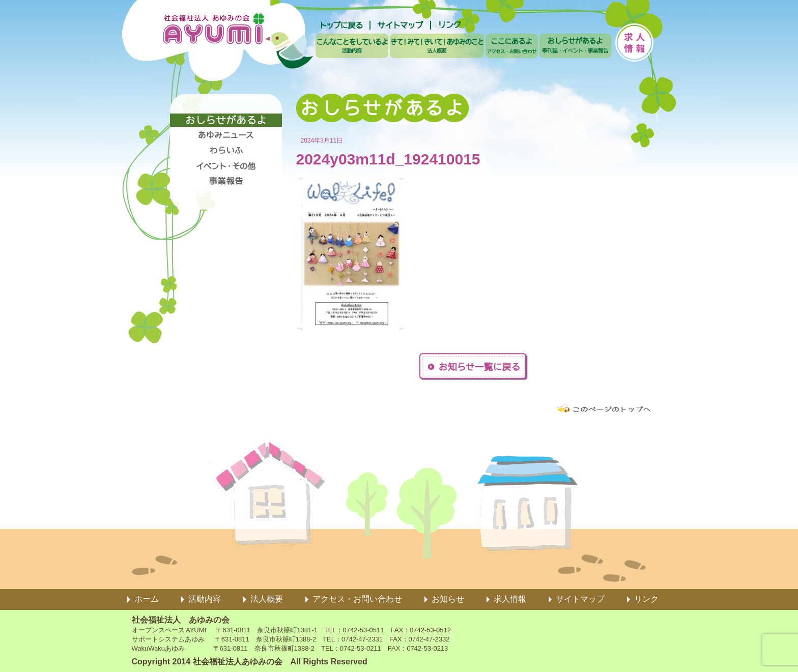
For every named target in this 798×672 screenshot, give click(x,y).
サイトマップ (580, 599)
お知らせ (448, 599)
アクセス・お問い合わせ (357, 599)
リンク (646, 599)
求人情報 (510, 599)
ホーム (147, 599)
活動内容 (205, 599)
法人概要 (267, 599)
